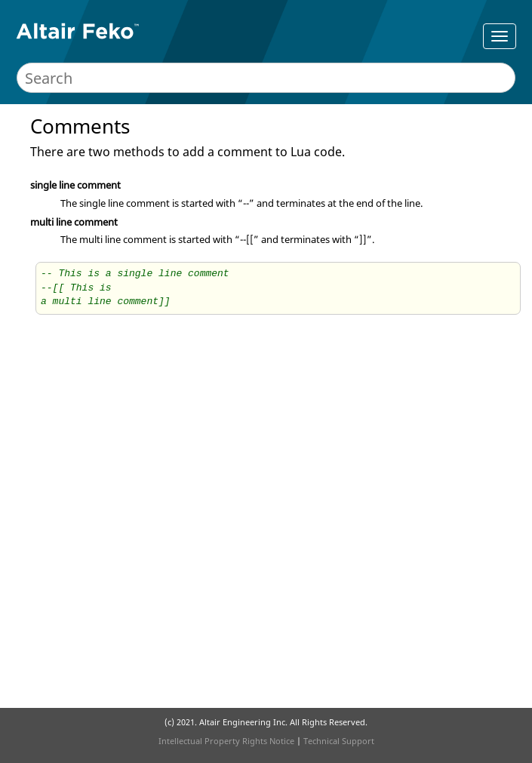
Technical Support (339, 741)
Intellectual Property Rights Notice (226, 741)
